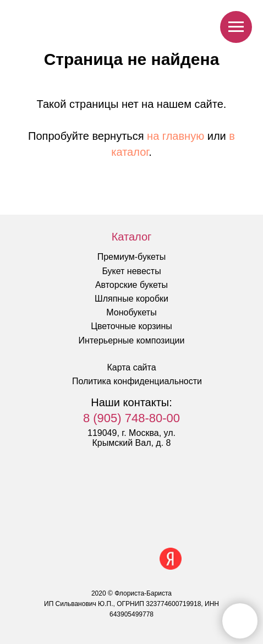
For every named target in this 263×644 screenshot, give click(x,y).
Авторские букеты (131, 285)
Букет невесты (131, 271)
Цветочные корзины (131, 326)
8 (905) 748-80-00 (131, 418)
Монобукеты (131, 312)
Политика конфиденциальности (137, 381)
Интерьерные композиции (132, 340)
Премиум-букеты (132, 257)
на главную (176, 136)
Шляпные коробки (131, 299)
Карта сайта (131, 367)
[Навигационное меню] (236, 27)
